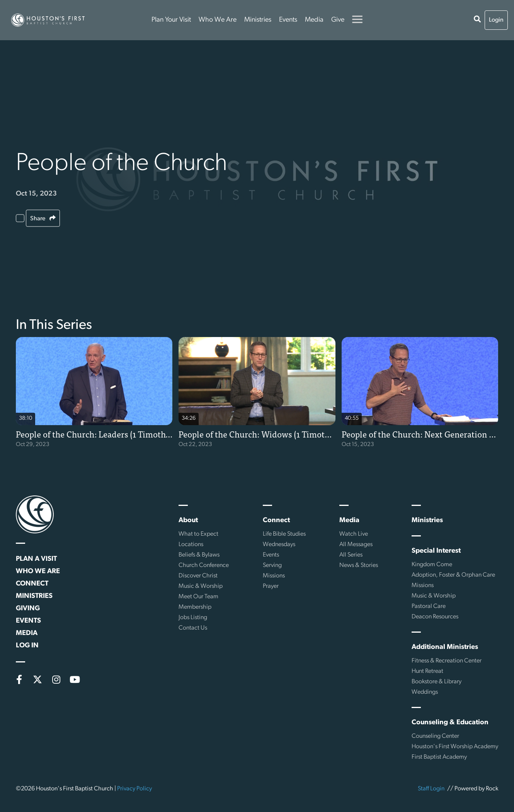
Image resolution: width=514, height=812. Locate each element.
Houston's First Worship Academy (455, 747)
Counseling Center (435, 736)
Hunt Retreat (427, 671)
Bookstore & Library (437, 682)
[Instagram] (56, 679)
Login (496, 20)
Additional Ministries (445, 647)
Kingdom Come (432, 565)
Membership (195, 607)
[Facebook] (19, 679)
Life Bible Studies (284, 534)
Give (338, 20)
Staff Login (431, 789)
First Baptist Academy (439, 757)
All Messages (356, 545)
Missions (274, 576)
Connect (32, 584)
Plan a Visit (36, 559)
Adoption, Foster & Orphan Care (453, 575)
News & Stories (359, 565)
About (188, 520)
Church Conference (204, 565)
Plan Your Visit (171, 20)
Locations (191, 545)
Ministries (258, 20)
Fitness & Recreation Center (447, 661)
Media (314, 20)
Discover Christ (198, 576)
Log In (27, 646)
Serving (272, 565)
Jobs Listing (193, 618)
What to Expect (198, 534)
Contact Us (193, 628)
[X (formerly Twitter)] (37, 679)
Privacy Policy (134, 789)
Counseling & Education (450, 723)
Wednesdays (279, 545)
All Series (351, 555)
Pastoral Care (429, 606)
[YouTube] (75, 679)
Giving (28, 609)
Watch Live (354, 534)
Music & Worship (201, 586)
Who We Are (218, 20)
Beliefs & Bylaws (199, 555)
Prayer (271, 586)
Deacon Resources (435, 617)
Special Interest (436, 551)
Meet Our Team (198, 597)
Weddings (425, 692)
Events (288, 20)
